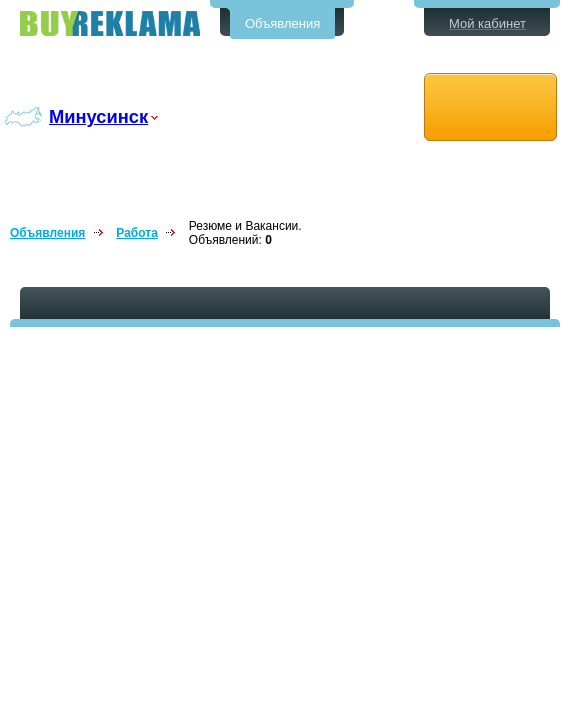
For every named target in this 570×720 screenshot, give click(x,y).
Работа (137, 233)
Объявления (282, 23)
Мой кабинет (487, 23)
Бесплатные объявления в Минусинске (110, 23)
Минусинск (98, 116)
